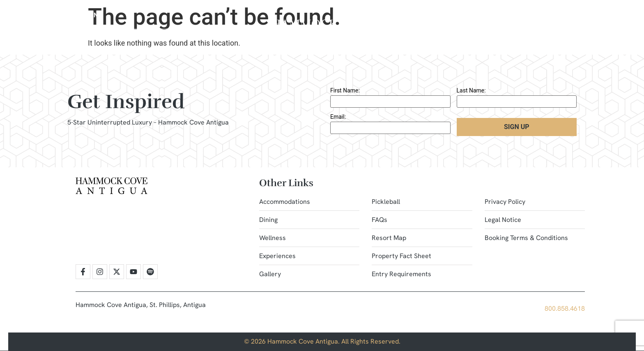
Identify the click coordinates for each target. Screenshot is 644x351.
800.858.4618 (565, 308)
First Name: (345, 90)
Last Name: (471, 90)
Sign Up (517, 127)
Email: (338, 117)
